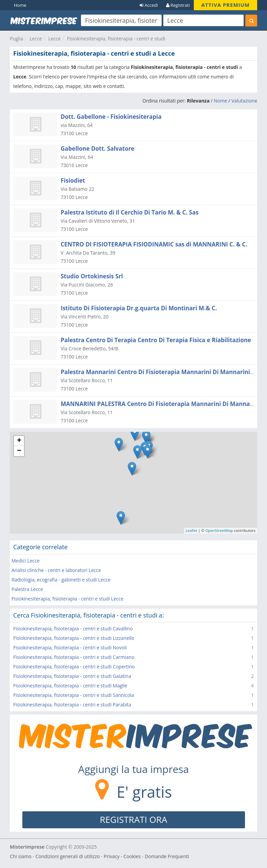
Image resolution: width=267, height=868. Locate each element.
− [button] (19, 451)
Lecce (36, 39)
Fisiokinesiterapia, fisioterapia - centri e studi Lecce (67, 599)
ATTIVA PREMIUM (225, 5)
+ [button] (19, 441)
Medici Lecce (26, 561)
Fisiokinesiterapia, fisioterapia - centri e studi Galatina (72, 676)
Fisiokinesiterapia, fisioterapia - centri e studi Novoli (70, 648)
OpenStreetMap (219, 530)
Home (20, 5)
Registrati (178, 5)
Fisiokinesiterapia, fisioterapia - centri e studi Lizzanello (74, 638)
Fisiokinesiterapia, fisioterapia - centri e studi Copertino (74, 667)
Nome (221, 101)
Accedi (149, 5)
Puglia (16, 39)
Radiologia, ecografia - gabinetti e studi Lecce (61, 580)
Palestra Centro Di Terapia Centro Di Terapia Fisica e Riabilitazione (156, 340)
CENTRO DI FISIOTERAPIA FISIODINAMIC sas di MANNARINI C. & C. (154, 244)
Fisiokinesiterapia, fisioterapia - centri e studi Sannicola (74, 695)
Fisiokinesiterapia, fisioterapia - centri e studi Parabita (72, 705)
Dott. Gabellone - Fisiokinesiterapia (111, 117)
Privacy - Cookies (122, 856)
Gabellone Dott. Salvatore (97, 149)
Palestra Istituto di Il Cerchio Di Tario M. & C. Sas (130, 212)
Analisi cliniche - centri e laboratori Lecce (56, 570)
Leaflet (192, 530)
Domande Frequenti (167, 856)
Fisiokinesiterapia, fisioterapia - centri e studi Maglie (70, 686)
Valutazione (244, 101)
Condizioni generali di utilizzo (68, 856)
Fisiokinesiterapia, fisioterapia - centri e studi (116, 39)
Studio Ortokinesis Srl (92, 276)
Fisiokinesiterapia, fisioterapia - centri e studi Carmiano (74, 657)
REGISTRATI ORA (134, 819)
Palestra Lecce (27, 589)
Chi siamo (21, 856)
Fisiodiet (73, 180)
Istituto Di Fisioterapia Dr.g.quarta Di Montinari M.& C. (139, 308)
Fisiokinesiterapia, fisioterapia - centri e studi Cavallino (73, 629)
